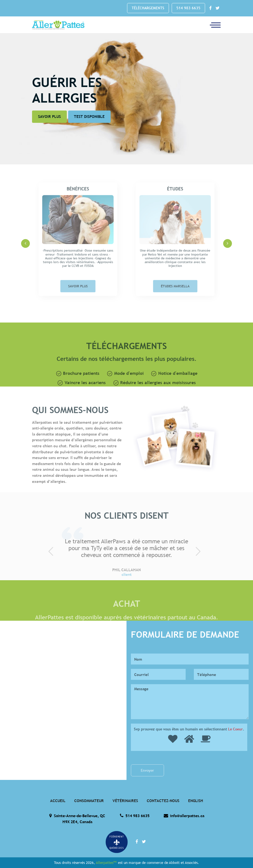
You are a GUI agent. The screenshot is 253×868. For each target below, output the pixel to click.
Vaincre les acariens (82, 395)
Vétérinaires (125, 801)
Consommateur (89, 801)
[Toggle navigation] (214, 25)
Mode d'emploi (125, 386)
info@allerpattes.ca (184, 816)
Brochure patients (78, 386)
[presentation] (25, 243)
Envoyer (147, 783)
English (196, 801)
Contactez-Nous (163, 801)
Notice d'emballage (174, 386)
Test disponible (89, 117)
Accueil (58, 801)
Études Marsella (175, 276)
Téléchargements (148, 8)
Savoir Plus (49, 117)
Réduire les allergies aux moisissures (155, 395)
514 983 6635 (188, 8)
